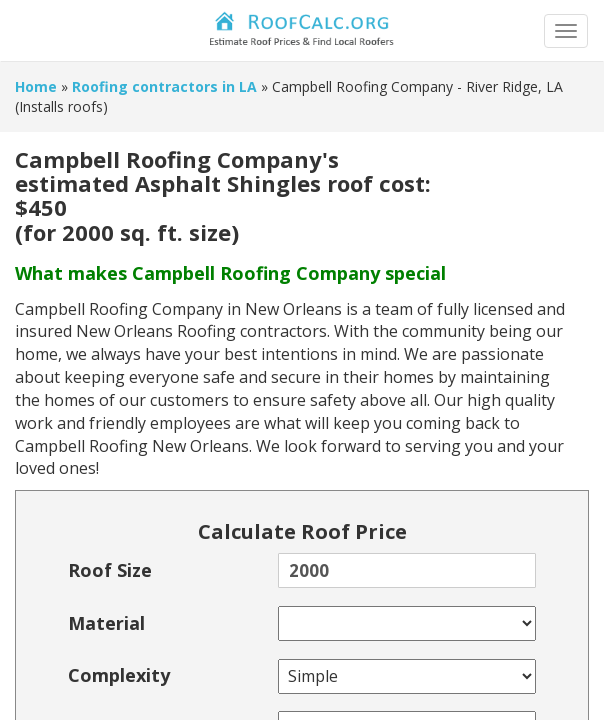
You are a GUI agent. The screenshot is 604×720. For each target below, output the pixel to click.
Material (106, 623)
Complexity (119, 675)
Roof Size (110, 570)
